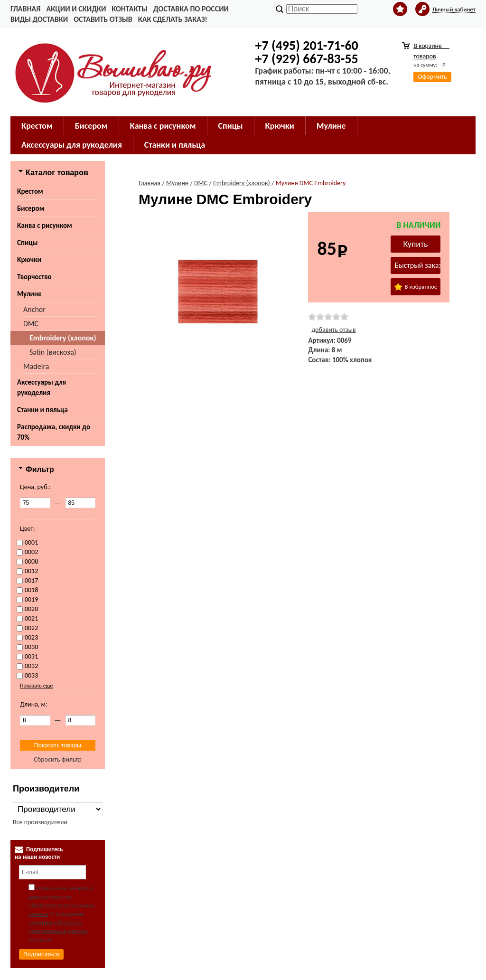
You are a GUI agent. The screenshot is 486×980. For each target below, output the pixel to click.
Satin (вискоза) (53, 352)
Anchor (34, 309)
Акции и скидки (76, 9)
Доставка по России (191, 9)
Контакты (130, 9)
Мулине (29, 294)
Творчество (34, 277)
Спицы (27, 243)
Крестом (30, 191)
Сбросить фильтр (58, 759)
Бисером (31, 208)
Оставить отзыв (103, 19)
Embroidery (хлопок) (63, 338)
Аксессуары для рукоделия (42, 387)
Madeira (36, 366)
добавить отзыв (333, 330)
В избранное (416, 287)
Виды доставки (39, 19)
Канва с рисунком (45, 226)
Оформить (432, 77)
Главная (25, 9)
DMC (31, 324)
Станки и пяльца (42, 410)
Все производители (40, 822)
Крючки (29, 260)
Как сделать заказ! (173, 19)
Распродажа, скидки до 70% (54, 432)
